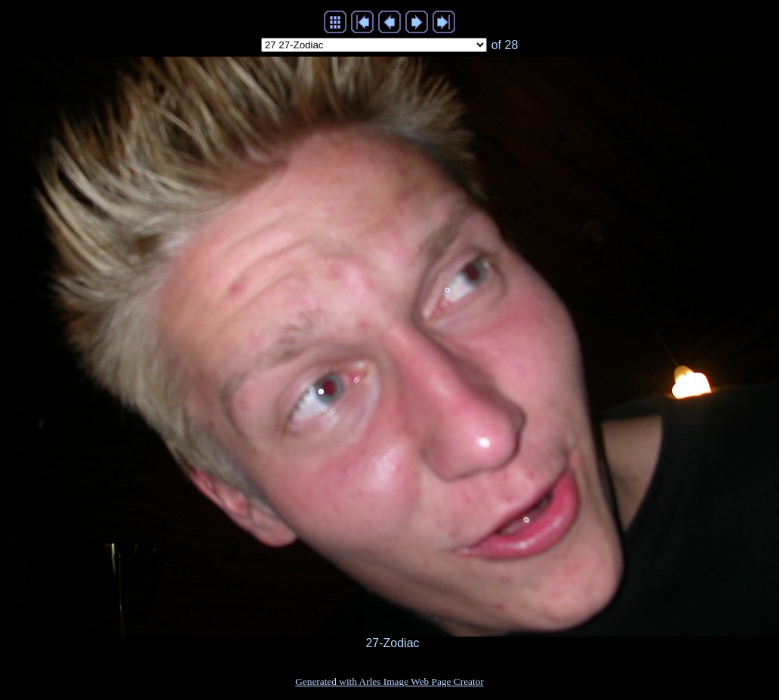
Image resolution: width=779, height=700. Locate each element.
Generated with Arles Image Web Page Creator (389, 681)
